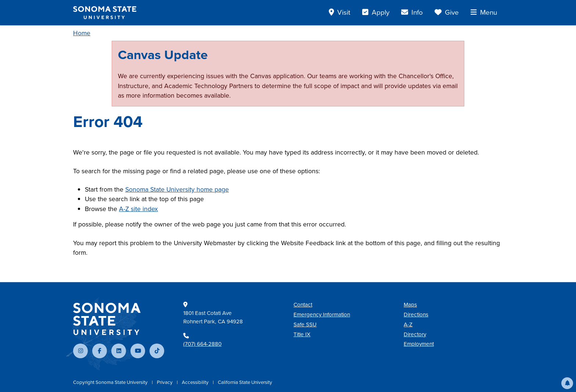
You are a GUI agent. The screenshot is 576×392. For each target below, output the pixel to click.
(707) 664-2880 (202, 344)
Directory (415, 334)
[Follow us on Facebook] (100, 351)
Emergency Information (322, 315)
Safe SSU (305, 324)
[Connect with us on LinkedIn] (119, 351)
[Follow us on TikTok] (157, 351)
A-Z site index (138, 209)
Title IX (302, 334)
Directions (416, 315)
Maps (410, 305)
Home (82, 33)
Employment (419, 344)
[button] (567, 383)
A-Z (408, 324)
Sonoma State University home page (177, 189)
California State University (245, 382)
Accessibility (196, 382)
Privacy (165, 382)
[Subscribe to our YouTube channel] (138, 351)
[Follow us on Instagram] (80, 351)
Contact (303, 305)
